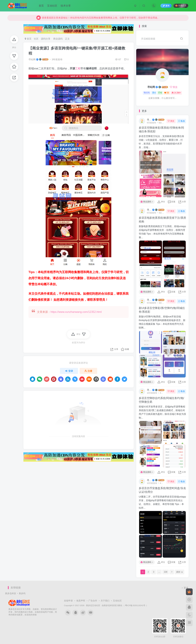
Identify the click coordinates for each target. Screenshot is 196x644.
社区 (36, 39)
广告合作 (93, 601)
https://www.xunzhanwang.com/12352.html (76, 312)
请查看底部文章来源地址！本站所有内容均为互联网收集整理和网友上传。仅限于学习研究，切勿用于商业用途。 (98, 18)
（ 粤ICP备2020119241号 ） (135, 605)
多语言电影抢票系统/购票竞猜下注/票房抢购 (162, 220)
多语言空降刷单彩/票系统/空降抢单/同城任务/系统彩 (161, 130)
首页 (41, 6)
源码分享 (46, 39)
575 (147, 93)
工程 (78, 68)
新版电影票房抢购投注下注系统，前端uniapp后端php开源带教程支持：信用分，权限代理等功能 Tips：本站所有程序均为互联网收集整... (162, 232)
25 (167, 93)
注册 (88, 371)
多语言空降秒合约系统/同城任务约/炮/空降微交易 (161, 400)
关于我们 (105, 601)
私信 (181, 121)
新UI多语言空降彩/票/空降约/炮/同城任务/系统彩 (162, 310)
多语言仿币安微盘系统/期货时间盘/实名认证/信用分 (162, 490)
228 (166, 572)
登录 (69, 371)
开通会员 (181, 5)
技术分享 (66, 6)
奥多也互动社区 (93, 605)
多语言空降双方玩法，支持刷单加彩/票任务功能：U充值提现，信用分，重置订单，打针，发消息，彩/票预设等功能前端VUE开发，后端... (161, 142)
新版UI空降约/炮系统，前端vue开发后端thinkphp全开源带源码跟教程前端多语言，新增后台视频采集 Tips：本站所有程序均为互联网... (162, 322)
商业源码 (58, 39)
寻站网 (32, 59)
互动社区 (52, 6)
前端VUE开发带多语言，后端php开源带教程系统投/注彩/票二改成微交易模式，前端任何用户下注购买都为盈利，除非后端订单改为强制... (162, 412)
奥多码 (22, 593)
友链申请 (68, 601)
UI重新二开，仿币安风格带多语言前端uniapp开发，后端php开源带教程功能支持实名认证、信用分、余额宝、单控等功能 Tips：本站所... (162, 502)
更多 (185, 588)
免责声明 (81, 601)
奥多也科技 (11, 593)
